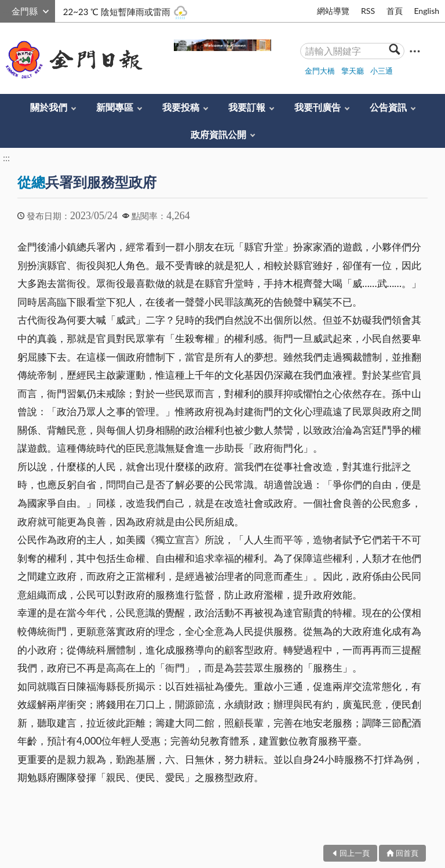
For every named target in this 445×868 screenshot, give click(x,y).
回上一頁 (355, 853)
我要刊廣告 (318, 107)
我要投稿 (181, 107)
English (426, 11)
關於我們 (49, 107)
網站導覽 (333, 11)
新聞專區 (115, 107)
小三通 (382, 71)
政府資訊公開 (218, 134)
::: (6, 10)
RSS (368, 11)
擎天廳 (353, 71)
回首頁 (407, 853)
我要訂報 (247, 107)
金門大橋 (320, 71)
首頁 (395, 11)
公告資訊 (388, 107)
